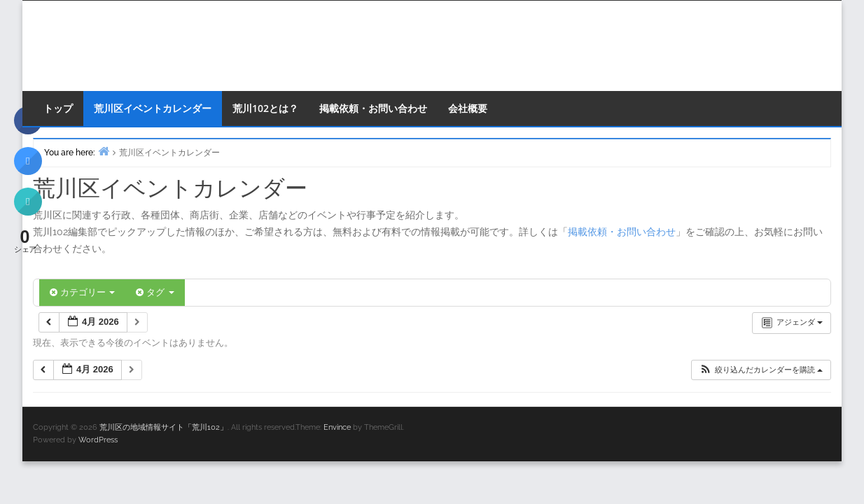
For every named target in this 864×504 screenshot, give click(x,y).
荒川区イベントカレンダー (153, 108)
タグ (155, 292)
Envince (337, 427)
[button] (761, 370)
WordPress (98, 440)
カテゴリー (82, 292)
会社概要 (468, 108)
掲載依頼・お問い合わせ (373, 108)
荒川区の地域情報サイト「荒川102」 (163, 427)
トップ (58, 108)
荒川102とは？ (265, 108)
